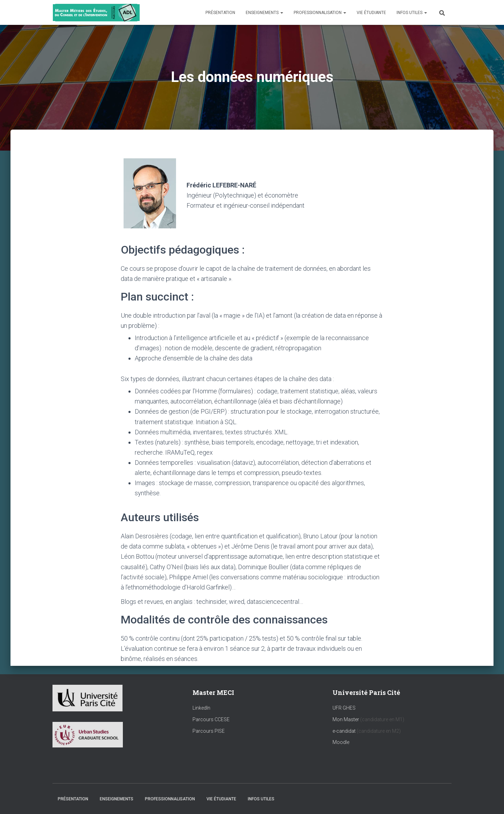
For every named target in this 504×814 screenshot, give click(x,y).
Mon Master (346, 719)
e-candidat (345, 731)
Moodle (341, 742)
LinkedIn (201, 708)
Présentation (220, 13)
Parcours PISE (209, 731)
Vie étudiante (371, 13)
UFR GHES (344, 708)
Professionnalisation (320, 13)
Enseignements (264, 13)
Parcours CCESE (211, 719)
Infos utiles (412, 13)
